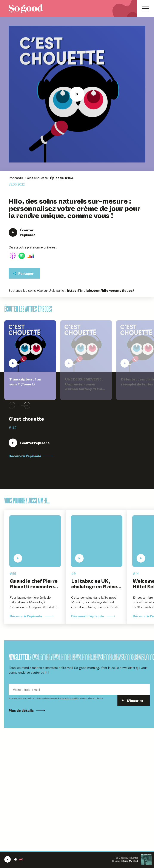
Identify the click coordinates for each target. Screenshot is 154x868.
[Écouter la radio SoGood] (8, 859)
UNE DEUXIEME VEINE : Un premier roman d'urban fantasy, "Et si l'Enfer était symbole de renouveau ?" (85, 389)
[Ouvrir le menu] (145, 9)
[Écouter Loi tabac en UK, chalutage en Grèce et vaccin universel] (97, 541)
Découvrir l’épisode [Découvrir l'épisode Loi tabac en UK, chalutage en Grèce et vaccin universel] (93, 616)
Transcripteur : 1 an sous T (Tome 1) (25, 382)
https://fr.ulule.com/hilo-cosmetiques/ (101, 290)
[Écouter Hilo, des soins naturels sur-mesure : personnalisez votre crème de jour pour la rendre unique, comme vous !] (77, 94)
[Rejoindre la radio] (22, 859)
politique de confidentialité (70, 698)
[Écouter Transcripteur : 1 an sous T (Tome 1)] (29, 443)
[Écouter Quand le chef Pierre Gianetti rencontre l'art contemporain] (35, 541)
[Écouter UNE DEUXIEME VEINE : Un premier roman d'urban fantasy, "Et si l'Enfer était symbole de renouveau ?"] (86, 346)
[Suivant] (25, 405)
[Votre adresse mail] (79, 689)
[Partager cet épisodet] (24, 273)
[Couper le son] (16, 859)
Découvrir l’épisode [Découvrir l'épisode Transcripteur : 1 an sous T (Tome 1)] (31, 456)
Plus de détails (27, 710)
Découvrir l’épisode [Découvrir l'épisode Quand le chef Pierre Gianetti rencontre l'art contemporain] (32, 616)
